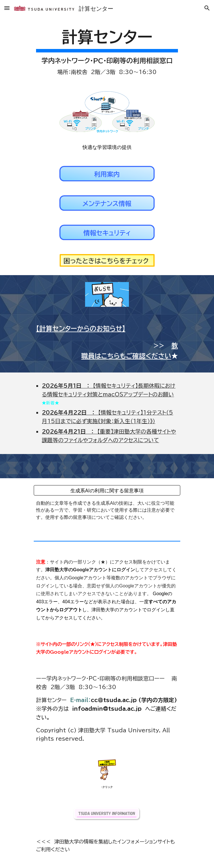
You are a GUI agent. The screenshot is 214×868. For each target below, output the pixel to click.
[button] (7, 8)
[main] (107, 51)
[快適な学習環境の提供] (107, 147)
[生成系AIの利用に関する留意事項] (107, 490)
